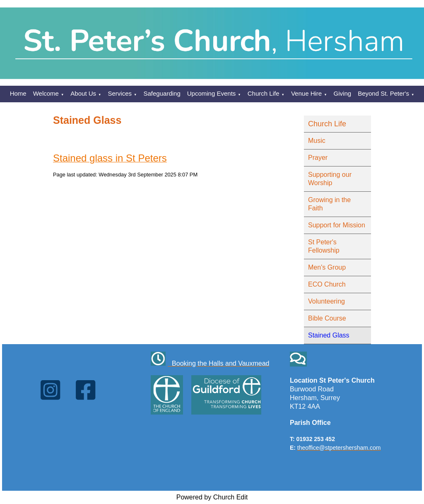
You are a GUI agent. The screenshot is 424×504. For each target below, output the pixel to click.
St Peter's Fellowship (324, 246)
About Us (83, 93)
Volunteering (326, 301)
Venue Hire (306, 93)
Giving (343, 93)
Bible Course (327, 318)
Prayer (318, 158)
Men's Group (327, 267)
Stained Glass (329, 335)
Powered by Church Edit (212, 497)
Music (317, 141)
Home (18, 93)
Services (120, 93)
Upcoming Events (212, 93)
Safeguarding (162, 93)
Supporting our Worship (330, 179)
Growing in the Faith (329, 204)
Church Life (264, 93)
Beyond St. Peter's (383, 93)
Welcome (46, 93)
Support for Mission (337, 225)
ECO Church (327, 284)
